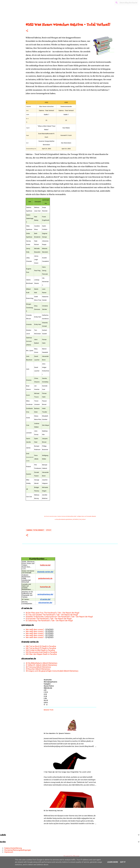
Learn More (113, 862)
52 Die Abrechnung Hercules (53, 811)
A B (45, 690)
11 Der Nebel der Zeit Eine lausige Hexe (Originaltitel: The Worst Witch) (67, 772)
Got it (123, 862)
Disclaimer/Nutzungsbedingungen (18, 850)
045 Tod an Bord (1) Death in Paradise (41, 648)
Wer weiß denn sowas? (35, 629)
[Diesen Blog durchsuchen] (127, 3)
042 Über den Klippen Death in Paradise (41, 654)
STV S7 (49, 530)
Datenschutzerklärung (13, 848)
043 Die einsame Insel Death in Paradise (41, 652)
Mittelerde (48, 688)
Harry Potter (49, 686)
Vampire (47, 684)
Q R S (46, 703)
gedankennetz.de (45, 578)
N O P (46, 700)
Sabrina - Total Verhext (35, 530)
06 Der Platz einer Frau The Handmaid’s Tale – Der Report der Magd (52, 613)
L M (45, 698)
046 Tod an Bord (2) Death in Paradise (41, 646)
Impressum (9, 852)
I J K (45, 696)
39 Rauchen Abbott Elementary (38, 669)
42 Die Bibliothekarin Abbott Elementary (42, 663)
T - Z (46, 705)
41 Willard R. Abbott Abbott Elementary (41, 665)
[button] (27, 31)
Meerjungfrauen (50, 682)
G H (45, 694)
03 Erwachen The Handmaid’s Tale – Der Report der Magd (49, 619)
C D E (46, 692)
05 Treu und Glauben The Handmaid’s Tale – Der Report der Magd (52, 615)
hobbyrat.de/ (45, 565)
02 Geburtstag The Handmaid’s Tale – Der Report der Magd (49, 621)
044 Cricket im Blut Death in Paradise (40, 650)
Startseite (48, 680)
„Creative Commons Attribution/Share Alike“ (67, 516)
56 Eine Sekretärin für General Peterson (57, 733)
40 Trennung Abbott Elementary (38, 667)
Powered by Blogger (70, 856)
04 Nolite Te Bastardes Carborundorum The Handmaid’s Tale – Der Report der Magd (59, 617)
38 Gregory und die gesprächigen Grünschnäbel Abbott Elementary (52, 671)
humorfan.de (45, 587)
